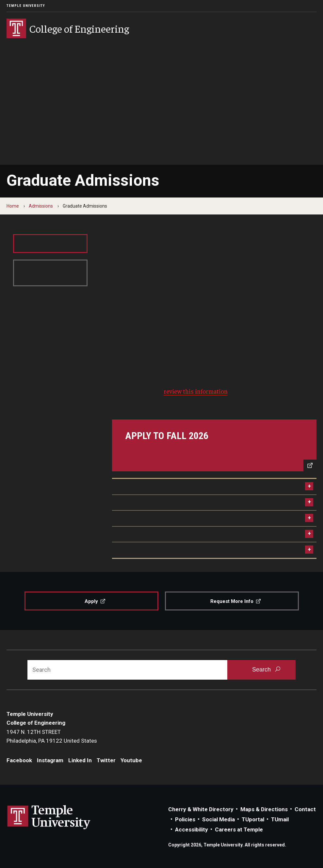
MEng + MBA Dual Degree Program (160, 550)
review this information (196, 391)
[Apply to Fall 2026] (214, 446)
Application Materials (143, 502)
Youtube (131, 760)
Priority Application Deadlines (153, 518)
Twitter (106, 760)
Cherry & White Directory (201, 809)
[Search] (127, 670)
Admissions (41, 206)
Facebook (19, 760)
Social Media (218, 819)
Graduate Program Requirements (158, 486)
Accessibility (192, 829)
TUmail (280, 819)
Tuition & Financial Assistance (154, 534)
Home (13, 206)
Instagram (50, 760)
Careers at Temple (239, 829)
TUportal (253, 819)
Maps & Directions (264, 809)
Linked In (80, 760)
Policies (185, 819)
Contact (305, 809)
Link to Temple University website (49, 817)
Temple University (26, 6)
